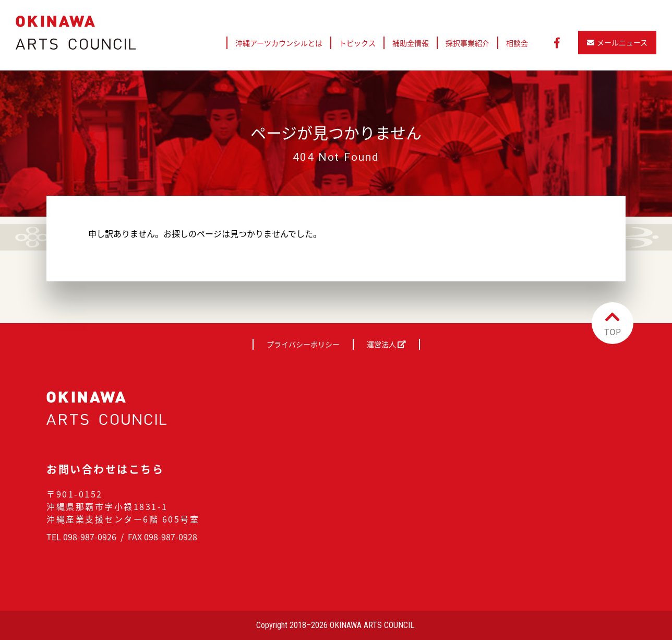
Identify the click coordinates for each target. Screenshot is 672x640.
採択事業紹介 (467, 43)
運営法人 (386, 344)
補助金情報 (411, 43)
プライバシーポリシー (303, 344)
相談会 (517, 43)
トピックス (357, 43)
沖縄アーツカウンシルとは (279, 43)
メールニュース (617, 42)
